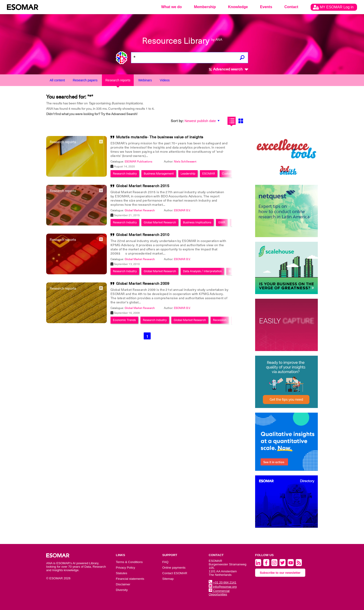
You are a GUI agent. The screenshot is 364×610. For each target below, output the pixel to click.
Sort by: (177, 121)
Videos (165, 80)
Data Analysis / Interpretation (202, 271)
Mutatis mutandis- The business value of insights (160, 137)
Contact (291, 7)
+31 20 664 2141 (223, 582)
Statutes (122, 573)
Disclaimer (123, 584)
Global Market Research (140, 210)
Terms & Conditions (129, 562)
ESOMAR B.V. (182, 210)
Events (266, 7)
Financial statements (130, 579)
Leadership (188, 174)
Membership (205, 7)
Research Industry (125, 174)
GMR (222, 222)
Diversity (122, 590)
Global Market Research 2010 (143, 235)
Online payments (174, 568)
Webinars (145, 80)
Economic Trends (124, 320)
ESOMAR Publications (138, 162)
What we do (171, 7)
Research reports (118, 80)
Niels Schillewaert (185, 162)
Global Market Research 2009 (143, 284)
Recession (220, 320)
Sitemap (168, 579)
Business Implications (197, 222)
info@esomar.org (223, 587)
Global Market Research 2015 (143, 186)
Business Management (159, 174)
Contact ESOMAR (175, 573)
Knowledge (238, 7)
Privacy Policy (125, 568)
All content (57, 80)
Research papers (85, 80)
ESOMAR (209, 174)
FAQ (165, 562)
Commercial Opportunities (219, 593)
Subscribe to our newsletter (280, 573)
